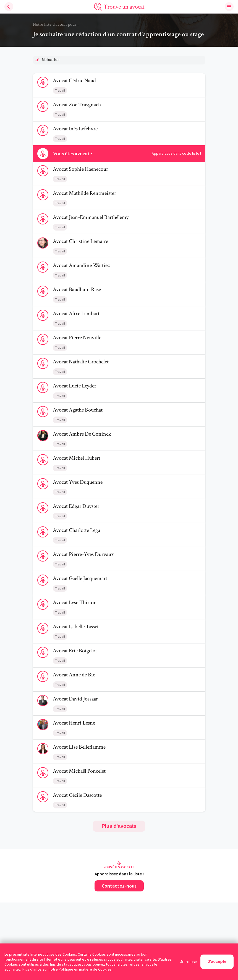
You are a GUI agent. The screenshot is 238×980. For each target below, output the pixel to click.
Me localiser (51, 60)
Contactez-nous (119, 886)
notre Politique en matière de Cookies (80, 969)
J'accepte (217, 961)
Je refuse (189, 962)
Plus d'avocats (119, 826)
